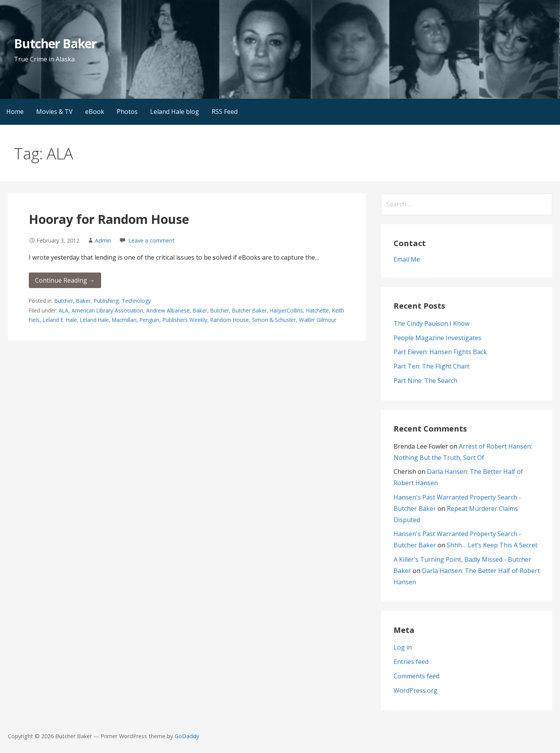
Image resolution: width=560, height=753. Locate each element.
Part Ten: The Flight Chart (431, 366)
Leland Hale (94, 320)
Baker (200, 310)
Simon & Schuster (274, 320)
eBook (95, 112)
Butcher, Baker (73, 301)
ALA (64, 310)
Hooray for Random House (109, 219)
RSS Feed (225, 112)
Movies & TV (54, 112)
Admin (103, 240)
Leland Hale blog (175, 112)
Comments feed (416, 676)
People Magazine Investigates (437, 338)
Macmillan (124, 320)
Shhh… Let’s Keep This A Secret (492, 545)
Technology (136, 301)
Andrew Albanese (168, 310)
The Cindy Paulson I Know (431, 323)
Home (15, 112)
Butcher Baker (55, 43)
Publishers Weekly (185, 320)
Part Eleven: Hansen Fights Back (440, 352)
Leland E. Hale (60, 320)
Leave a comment (151, 240)
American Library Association (107, 310)
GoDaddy (187, 736)
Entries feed (411, 662)
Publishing (106, 301)
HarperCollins (286, 310)
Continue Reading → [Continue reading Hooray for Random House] (65, 280)
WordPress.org (416, 690)
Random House (230, 320)
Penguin (150, 320)
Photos (127, 112)
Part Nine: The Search (425, 381)
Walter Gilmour (318, 320)
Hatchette (318, 310)
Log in (403, 647)
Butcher (220, 310)
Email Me (407, 259)
